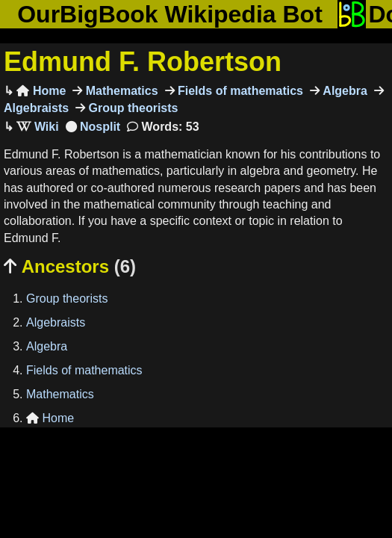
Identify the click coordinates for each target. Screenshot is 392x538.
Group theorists (131, 108)
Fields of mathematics (239, 91)
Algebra (343, 91)
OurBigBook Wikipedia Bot (170, 14)
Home (41, 91)
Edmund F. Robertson (143, 62)
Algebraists (56, 322)
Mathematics (120, 91)
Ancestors (70, 266)
